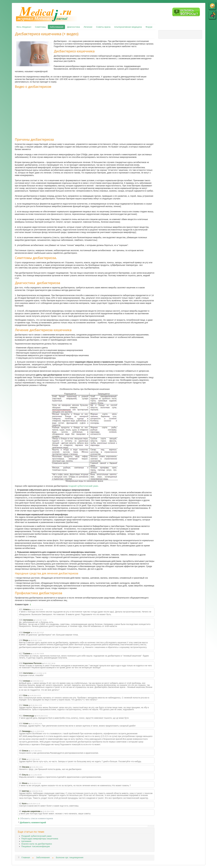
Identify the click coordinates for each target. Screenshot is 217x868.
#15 (21, 673)
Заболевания (56, 27)
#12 (21, 705)
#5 (20, 775)
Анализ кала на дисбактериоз (37, 844)
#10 (21, 723)
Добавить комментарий (33, 822)
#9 (20, 731)
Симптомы (41, 27)
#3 (20, 791)
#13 (21, 695)
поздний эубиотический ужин (83, 486)
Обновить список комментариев (37, 818)
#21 (21, 609)
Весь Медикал (24, 27)
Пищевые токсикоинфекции (36, 846)
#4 (20, 783)
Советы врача (103, 27)
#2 (20, 803)
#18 (21, 640)
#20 (21, 620)
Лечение (88, 27)
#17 (21, 653)
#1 (20, 811)
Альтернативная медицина (128, 27)
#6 (20, 767)
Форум (149, 27)
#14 (21, 681)
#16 (21, 663)
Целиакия (26, 841)
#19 (21, 632)
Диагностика (73, 27)
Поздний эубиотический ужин (36, 836)
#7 (20, 759)
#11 (21, 716)
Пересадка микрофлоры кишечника (40, 839)
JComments (151, 826)
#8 (20, 751)
